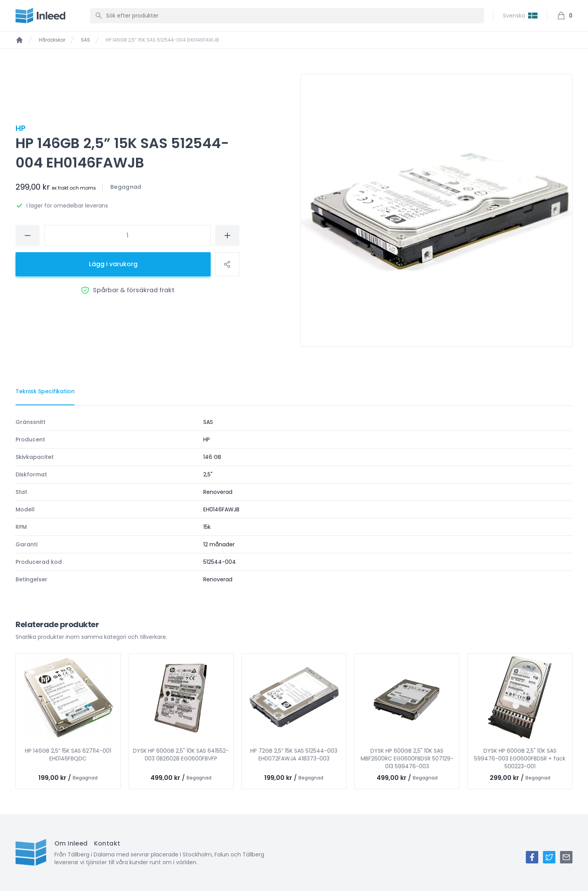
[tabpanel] (294, 501)
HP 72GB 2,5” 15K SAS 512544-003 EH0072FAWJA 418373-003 (294, 755)
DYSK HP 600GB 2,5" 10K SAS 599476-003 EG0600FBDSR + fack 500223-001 (520, 758)
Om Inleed (71, 843)
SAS (85, 40)
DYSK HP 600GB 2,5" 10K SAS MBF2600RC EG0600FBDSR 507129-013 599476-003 (407, 758)
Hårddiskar (52, 40)
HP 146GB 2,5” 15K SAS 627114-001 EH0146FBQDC (68, 755)
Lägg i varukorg (113, 264)
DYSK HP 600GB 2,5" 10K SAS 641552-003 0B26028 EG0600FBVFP (181, 755)
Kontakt (107, 843)
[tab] (45, 392)
